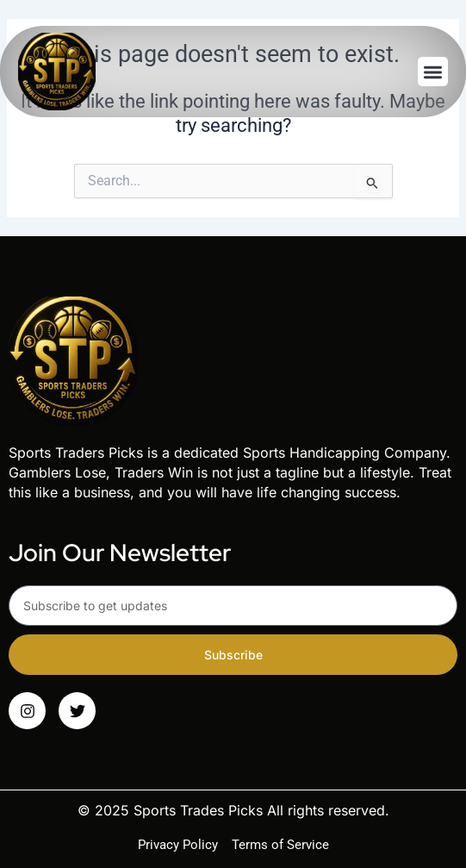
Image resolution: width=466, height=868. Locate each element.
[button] (433, 72)
